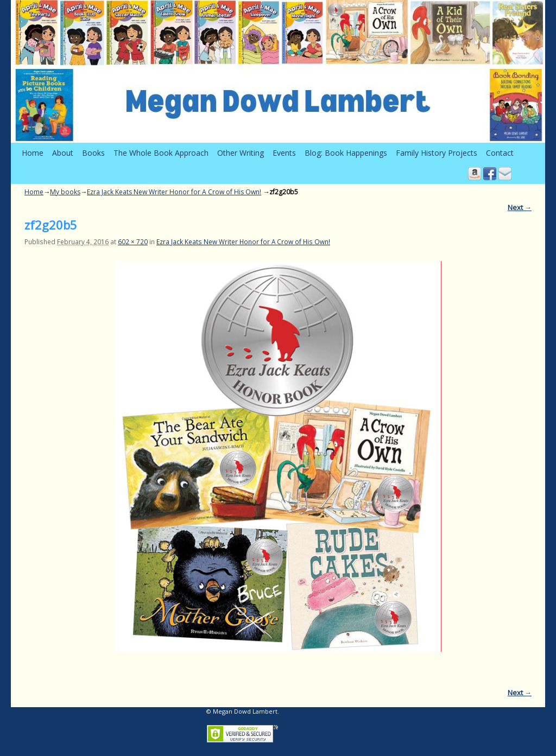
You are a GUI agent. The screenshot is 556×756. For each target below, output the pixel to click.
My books (65, 192)
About (63, 153)
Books (93, 153)
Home (33, 153)
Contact (500, 153)
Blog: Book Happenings (346, 153)
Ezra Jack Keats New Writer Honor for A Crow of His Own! (174, 192)
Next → (520, 207)
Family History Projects (437, 153)
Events (284, 153)
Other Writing (241, 153)
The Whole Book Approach (161, 153)
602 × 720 (133, 242)
